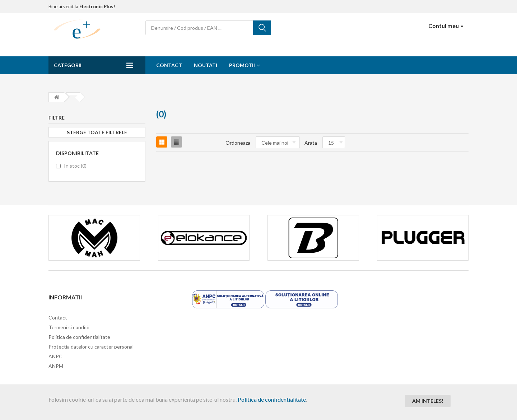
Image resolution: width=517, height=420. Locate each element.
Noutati (206, 65)
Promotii (242, 65)
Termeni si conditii (69, 327)
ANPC (55, 356)
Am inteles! (428, 401)
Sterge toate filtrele (97, 132)
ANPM (56, 366)
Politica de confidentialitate (272, 399)
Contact (169, 65)
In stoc (75, 166)
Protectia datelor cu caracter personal (91, 347)
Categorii (68, 65)
